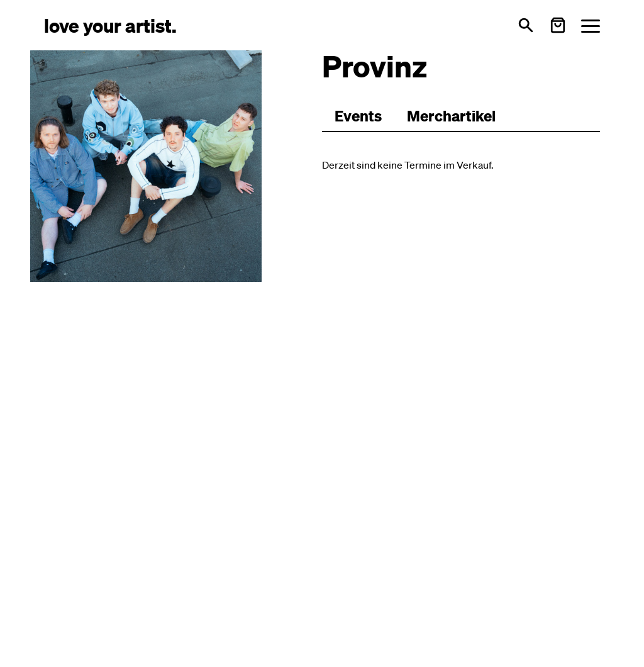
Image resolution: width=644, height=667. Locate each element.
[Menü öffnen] (591, 25)
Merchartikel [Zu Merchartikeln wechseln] (451, 116)
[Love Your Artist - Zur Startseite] (110, 25)
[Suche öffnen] (526, 25)
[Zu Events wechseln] (358, 116)
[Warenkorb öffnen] (558, 25)
